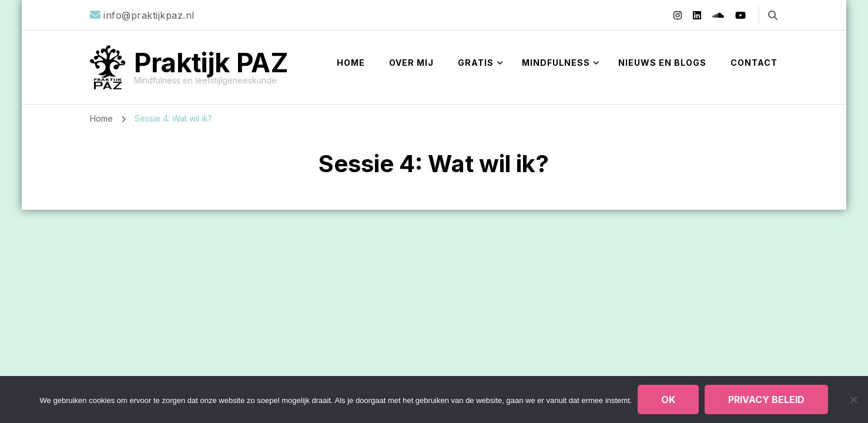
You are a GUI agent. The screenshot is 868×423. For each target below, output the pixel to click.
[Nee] (853, 399)
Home (351, 63)
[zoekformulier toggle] (773, 15)
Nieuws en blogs (662, 63)
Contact (754, 63)
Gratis (476, 63)
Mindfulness (556, 63)
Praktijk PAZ (211, 63)
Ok (668, 399)
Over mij (411, 63)
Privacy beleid (766, 399)
